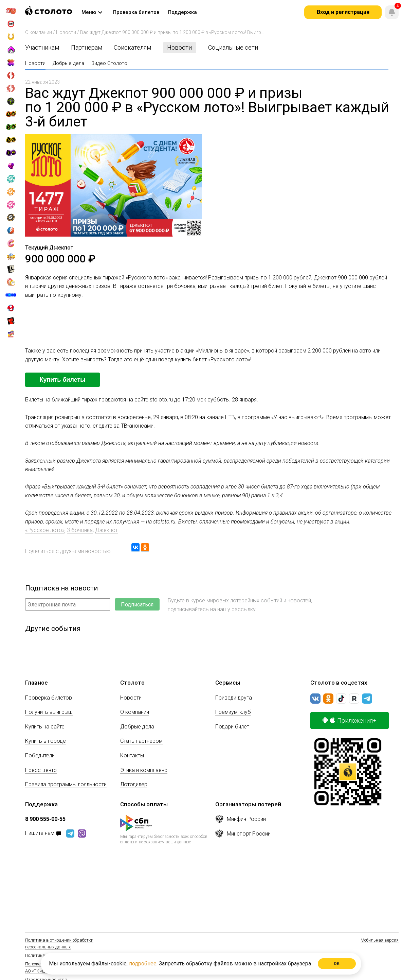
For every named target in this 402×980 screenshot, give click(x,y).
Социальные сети (233, 47)
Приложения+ (350, 720)
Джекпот (106, 530)
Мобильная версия (380, 940)
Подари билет (232, 727)
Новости (66, 32)
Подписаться (137, 605)
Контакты (132, 755)
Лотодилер (134, 784)
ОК (337, 964)
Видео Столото (109, 63)
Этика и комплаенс (144, 770)
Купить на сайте (45, 727)
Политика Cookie (42, 955)
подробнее (143, 964)
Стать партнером (141, 741)
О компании (39, 32)
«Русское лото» (45, 530)
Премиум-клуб (233, 712)
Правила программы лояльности (66, 784)
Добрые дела (68, 63)
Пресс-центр (41, 770)
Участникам (42, 47)
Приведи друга (234, 698)
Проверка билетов (49, 698)
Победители (40, 755)
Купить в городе (45, 741)
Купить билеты (62, 380)
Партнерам (87, 47)
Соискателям (132, 47)
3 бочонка (80, 530)
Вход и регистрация (343, 12)
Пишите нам (40, 833)
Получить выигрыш (49, 712)
